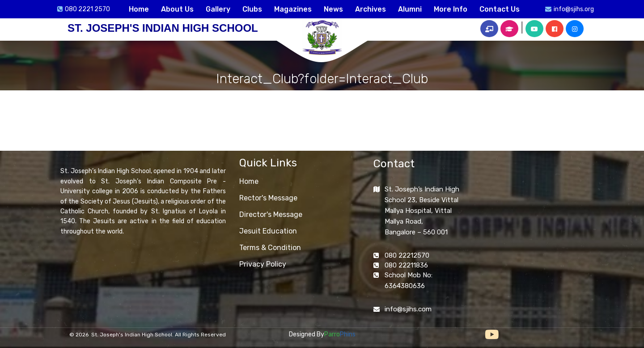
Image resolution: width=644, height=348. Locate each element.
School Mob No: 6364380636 (409, 280)
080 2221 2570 (87, 9)
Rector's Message (268, 198)
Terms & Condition (270, 248)
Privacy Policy (263, 264)
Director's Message (271, 214)
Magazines (293, 9)
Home (139, 9)
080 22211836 (406, 265)
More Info (451, 9)
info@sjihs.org (574, 9)
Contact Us (500, 9)
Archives (371, 9)
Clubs (252, 9)
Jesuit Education (268, 231)
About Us (177, 9)
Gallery (218, 9)
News (333, 9)
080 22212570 (407, 255)
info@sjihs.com (408, 309)
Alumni (410, 9)
